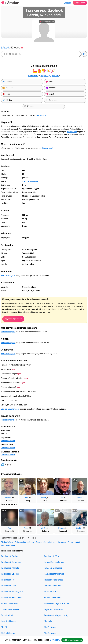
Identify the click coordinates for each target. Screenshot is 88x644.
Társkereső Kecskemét (12, 598)
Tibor (26, 498)
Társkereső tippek (8, 546)
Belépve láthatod (8, 441)
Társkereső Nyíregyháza (12, 592)
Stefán (79, 528)
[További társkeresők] (83, 490)
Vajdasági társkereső (54, 580)
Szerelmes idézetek (10, 609)
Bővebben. (55, 640)
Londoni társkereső (53, 586)
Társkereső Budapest (11, 556)
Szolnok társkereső (31, 181)
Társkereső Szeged (10, 574)
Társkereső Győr (9, 586)
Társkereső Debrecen (11, 562)
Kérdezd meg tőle (8, 276)
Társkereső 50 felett (53, 556)
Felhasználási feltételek (24, 542)
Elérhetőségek (7, 542)
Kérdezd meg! (42, 115)
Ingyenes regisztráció (13, 319)
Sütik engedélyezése (72, 640)
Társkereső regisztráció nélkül (58, 603)
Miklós (8, 498)
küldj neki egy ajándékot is (50, 76)
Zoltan (44, 498)
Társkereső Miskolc (10, 568)
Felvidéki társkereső (53, 568)
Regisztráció (80, 3)
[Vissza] (5, 490)
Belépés (67, 3)
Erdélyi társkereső (9, 603)
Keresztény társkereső (54, 562)
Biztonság (62, 542)
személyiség (72, 132)
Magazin (48, 621)
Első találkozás (8, 633)
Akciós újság (50, 627)
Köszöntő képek (8, 621)
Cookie (71, 542)
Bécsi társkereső (52, 592)
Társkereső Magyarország (56, 615)
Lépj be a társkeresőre (10, 409)
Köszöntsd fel (33, 76)
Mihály (44, 528)
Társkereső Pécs (9, 580)
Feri (61, 498)
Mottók (4, 627)
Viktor (79, 498)
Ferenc (61, 528)
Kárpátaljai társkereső (54, 574)
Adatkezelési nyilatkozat (46, 542)
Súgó (78, 542)
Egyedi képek (7, 615)
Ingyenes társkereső (53, 609)
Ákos (26, 528)
